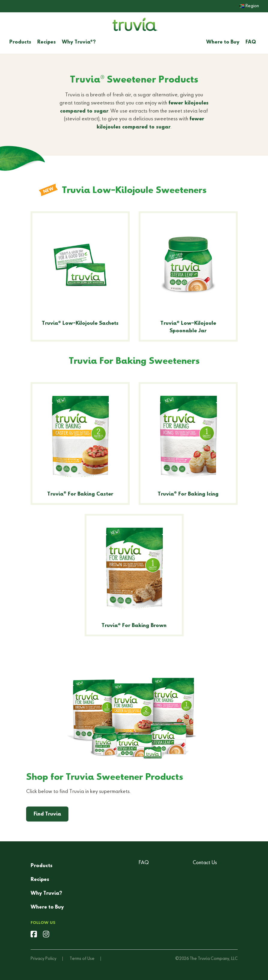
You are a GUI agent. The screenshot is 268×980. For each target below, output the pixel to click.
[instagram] (46, 935)
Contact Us (205, 863)
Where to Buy (223, 42)
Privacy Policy (44, 959)
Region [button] (249, 6)
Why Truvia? (79, 42)
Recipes (47, 42)
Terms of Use (82, 959)
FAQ (251, 42)
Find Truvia (47, 814)
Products (20, 42)
